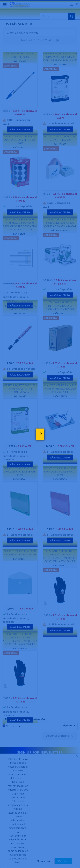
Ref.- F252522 (60, 313)
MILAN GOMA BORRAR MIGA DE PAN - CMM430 (60, 138)
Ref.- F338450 (60, 479)
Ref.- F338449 (20, 479)
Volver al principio (60, 736)
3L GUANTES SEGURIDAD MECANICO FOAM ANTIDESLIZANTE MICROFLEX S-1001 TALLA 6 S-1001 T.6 (20, 639)
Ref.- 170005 (60, 144)
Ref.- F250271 (20, 147)
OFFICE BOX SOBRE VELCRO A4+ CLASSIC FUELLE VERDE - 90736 (20, 472)
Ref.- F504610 (20, 649)
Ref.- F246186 (20, 234)
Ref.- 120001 (20, 61)
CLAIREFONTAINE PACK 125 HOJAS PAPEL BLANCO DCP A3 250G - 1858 (60, 389)
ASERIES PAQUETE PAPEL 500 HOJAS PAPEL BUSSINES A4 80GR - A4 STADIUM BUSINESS (60, 57)
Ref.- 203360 (20, 313)
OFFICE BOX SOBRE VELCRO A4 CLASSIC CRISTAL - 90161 (20, 553)
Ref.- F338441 (20, 559)
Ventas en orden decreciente (40, 33)
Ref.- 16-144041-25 (60, 230)
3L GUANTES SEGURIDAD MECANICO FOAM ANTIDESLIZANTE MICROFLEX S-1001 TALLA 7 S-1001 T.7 (60, 556)
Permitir (63, 861)
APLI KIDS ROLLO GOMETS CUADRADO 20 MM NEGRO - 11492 (20, 140)
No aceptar (44, 861)
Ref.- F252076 (60, 396)
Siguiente (70, 726)
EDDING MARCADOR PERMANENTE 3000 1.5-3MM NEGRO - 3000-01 (20, 306)
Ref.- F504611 (60, 566)
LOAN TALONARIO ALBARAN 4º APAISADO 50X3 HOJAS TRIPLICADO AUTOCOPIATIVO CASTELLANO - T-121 (20, 224)
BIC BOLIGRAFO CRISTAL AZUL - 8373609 (20, 55)
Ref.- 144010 (20, 396)
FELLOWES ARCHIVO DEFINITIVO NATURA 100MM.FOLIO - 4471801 (60, 306)
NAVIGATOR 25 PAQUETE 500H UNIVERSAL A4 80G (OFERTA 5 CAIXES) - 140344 (60, 223)
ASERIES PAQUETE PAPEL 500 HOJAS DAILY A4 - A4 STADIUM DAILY (20, 389)
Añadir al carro (20, 129)
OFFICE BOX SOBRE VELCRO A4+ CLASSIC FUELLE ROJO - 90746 (60, 472)
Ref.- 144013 (60, 65)
